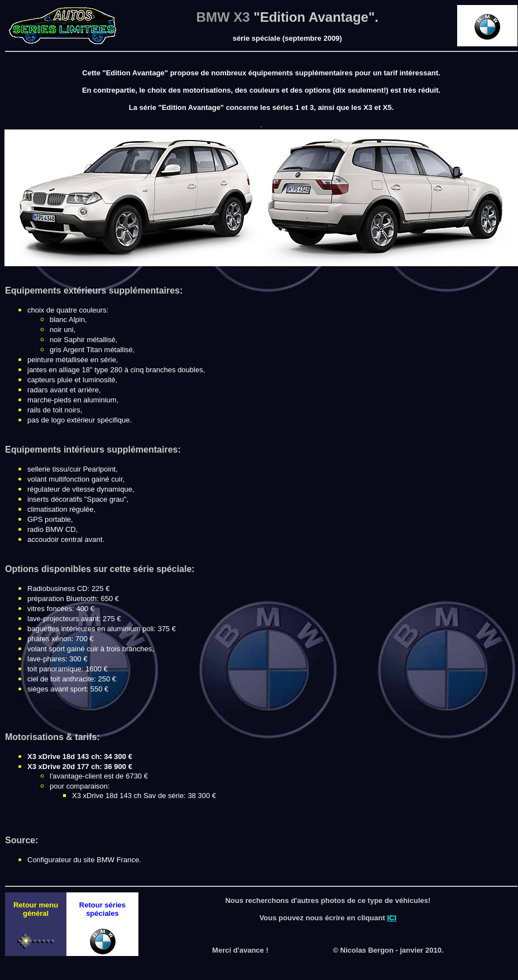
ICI (392, 918)
